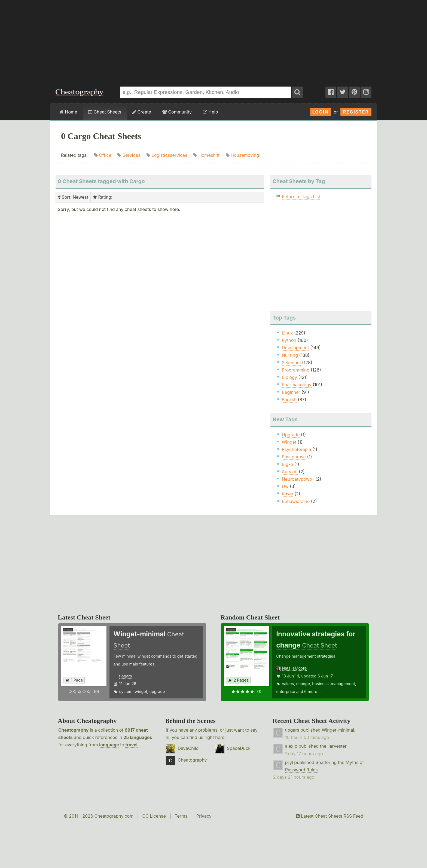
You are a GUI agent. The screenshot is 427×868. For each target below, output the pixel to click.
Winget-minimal (338, 730)
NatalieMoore (294, 668)
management (343, 684)
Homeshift (209, 155)
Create (142, 112)
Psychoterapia (297, 449)
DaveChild (188, 748)
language (109, 745)
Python (289, 340)
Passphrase (294, 457)
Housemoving (245, 155)
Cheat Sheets (105, 112)
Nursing (290, 355)
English (289, 400)
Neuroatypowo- (298, 479)
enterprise (286, 691)
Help (210, 112)
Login (321, 112)
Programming (296, 370)
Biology (289, 377)
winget (141, 691)
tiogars (126, 676)
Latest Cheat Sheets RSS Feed (330, 816)
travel (131, 745)
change (303, 684)
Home (68, 112)
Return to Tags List (301, 197)
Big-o (287, 464)
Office (105, 155)
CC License (154, 816)
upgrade (157, 691)
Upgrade (291, 435)
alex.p (291, 746)
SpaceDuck (239, 748)
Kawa (288, 494)
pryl (289, 762)
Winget (289, 442)
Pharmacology (297, 385)
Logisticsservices (170, 155)
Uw (285, 486)
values (288, 684)
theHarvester (333, 746)
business (320, 684)
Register (356, 112)
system (126, 691)
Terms (181, 816)
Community (177, 112)
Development (295, 348)
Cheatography (73, 730)
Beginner (291, 392)
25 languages (138, 737)
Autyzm (290, 472)
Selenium (291, 363)
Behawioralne (296, 501)
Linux (287, 333)
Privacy (204, 816)
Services (132, 155)
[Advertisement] (213, 41)
